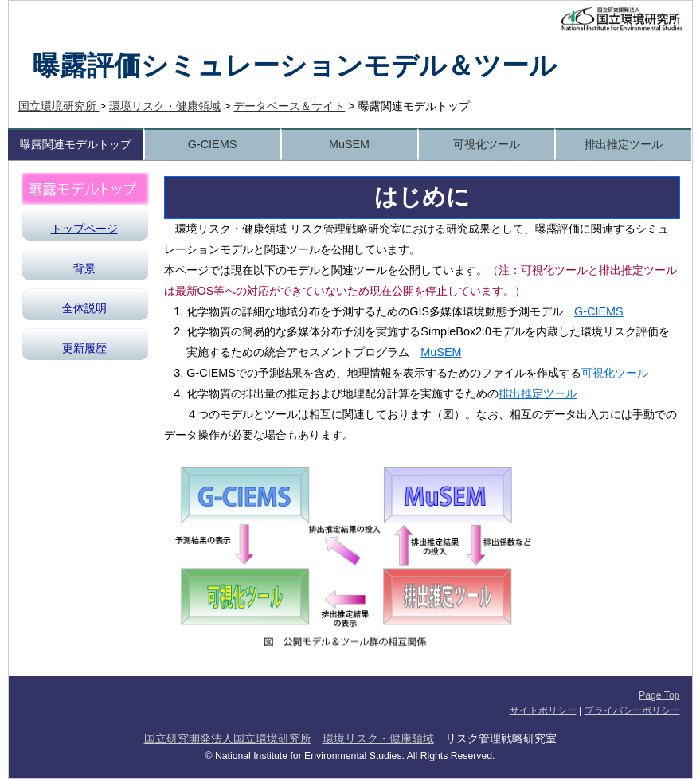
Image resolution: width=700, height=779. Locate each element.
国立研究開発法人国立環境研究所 (228, 738)
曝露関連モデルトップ (76, 144)
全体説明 (84, 308)
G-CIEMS (213, 144)
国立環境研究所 (59, 106)
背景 (84, 268)
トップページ (84, 229)
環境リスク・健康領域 (165, 106)
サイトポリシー (543, 710)
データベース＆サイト (289, 106)
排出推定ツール (624, 144)
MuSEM (349, 144)
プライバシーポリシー (632, 710)
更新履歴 (84, 348)
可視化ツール (487, 144)
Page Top (659, 695)
